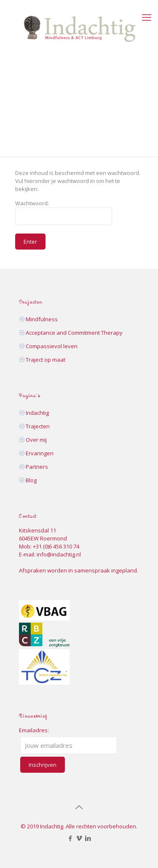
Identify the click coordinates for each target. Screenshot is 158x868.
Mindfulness (42, 319)
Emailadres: (34, 730)
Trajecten (38, 426)
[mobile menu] (147, 17)
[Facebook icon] (70, 838)
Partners (37, 467)
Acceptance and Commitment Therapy (74, 333)
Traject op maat (46, 360)
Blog (31, 480)
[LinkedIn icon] (88, 838)
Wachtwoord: (64, 212)
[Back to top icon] (79, 807)
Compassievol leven (52, 346)
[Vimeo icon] (79, 838)
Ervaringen (40, 453)
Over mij (36, 440)
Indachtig (37, 413)
